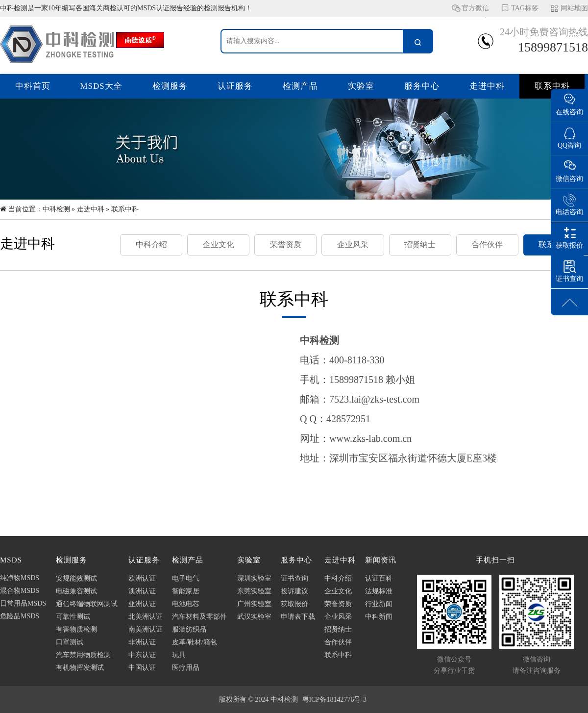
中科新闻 (379, 617)
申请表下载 (298, 617)
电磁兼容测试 (76, 591)
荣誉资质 (286, 244)
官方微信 (475, 11)
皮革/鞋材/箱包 (195, 642)
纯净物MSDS (20, 578)
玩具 (179, 655)
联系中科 (552, 86)
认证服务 (235, 86)
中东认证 (142, 655)
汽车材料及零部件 (199, 617)
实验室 (361, 86)
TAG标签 (525, 8)
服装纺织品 (189, 629)
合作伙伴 (487, 244)
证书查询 (294, 578)
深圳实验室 (254, 578)
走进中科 (487, 86)
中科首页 (33, 86)
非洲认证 (142, 642)
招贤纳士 (420, 244)
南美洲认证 (146, 629)
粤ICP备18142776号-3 (334, 700)
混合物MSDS (20, 591)
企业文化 (219, 244)
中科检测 (56, 209)
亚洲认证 (142, 604)
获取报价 (294, 604)
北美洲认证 (146, 617)
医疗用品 (186, 668)
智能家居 (186, 591)
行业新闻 (379, 604)
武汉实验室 (254, 617)
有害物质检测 (76, 629)
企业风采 (353, 244)
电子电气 (186, 578)
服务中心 (422, 86)
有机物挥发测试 (80, 668)
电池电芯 (186, 604)
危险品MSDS (20, 616)
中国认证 (142, 668)
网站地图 (574, 8)
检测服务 (170, 86)
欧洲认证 (142, 578)
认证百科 (379, 578)
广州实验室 (254, 604)
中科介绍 (151, 244)
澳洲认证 (142, 591)
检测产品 (300, 86)
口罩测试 (70, 642)
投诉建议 (294, 591)
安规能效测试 (76, 578)
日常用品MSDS (23, 603)
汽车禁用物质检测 (83, 655)
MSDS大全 (101, 86)
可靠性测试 (73, 617)
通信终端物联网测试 (87, 604)
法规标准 (379, 591)
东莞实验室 (254, 591)
